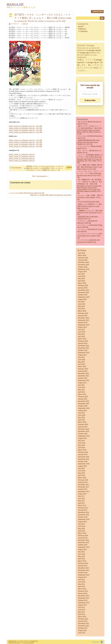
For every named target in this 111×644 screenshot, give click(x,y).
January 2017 (83, 510)
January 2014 (83, 593)
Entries (11, 643)
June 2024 (82, 304)
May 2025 (81, 279)
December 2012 (84, 624)
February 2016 (83, 536)
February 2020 (83, 424)
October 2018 (83, 461)
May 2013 (81, 612)
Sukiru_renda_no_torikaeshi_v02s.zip (22, 156)
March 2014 (82, 589)
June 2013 (82, 610)
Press (36, 641)
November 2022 (84, 348)
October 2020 (83, 406)
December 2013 (84, 596)
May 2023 (81, 334)
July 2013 (81, 607)
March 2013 (82, 617)
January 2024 (83, 316)
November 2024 (84, 292)
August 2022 (82, 355)
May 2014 (81, 584)
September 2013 (84, 603)
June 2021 (82, 387)
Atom (19, 643)
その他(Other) (83, 31)
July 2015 (81, 552)
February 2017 (83, 508)
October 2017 (83, 489)
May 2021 (81, 390)
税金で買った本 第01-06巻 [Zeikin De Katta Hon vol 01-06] (50, 195)
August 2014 (82, 577)
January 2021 (83, 399)
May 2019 (81, 445)
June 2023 (82, 332)
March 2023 (82, 339)
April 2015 (82, 559)
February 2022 (83, 369)
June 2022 (82, 360)
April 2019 (82, 448)
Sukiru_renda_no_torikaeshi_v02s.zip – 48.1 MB (25, 128)
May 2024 (81, 306)
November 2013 (84, 598)
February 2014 (83, 591)
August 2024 (82, 299)
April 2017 (82, 503)
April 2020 (82, 420)
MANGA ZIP (12, 641)
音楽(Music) (82, 29)
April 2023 (82, 336)
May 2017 (81, 501)
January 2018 (83, 482)
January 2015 (83, 566)
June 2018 (82, 471)
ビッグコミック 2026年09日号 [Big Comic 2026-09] (90, 226)
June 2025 (82, 276)
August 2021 (82, 383)
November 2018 (84, 459)
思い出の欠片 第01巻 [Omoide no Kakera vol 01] (89, 123)
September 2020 (84, 408)
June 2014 (82, 582)
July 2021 (81, 385)
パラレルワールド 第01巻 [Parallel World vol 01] (89, 147)
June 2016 (82, 526)
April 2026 (82, 253)
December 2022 (84, 346)
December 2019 (84, 429)
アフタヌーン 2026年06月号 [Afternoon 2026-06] (87, 222)
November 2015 (84, 543)
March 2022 (82, 367)
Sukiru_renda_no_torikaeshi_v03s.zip (22, 161)
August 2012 (82, 630)
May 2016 (81, 529)
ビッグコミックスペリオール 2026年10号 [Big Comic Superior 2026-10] (90, 236)
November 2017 (84, 487)
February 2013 (83, 619)
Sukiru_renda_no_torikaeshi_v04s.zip (22, 158)
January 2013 (83, 621)
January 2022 (83, 371)
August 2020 (82, 411)
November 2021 (84, 376)
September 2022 (84, 353)
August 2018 (82, 466)
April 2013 (82, 614)
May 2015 (81, 556)
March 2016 (82, 533)
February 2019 (83, 452)
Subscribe (90, 100)
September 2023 (84, 325)
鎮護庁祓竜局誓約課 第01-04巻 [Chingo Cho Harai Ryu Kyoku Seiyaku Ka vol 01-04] (88, 142)
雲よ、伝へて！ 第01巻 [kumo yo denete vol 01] (89, 152)
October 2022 (83, 350)
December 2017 (84, 485)
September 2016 (84, 519)
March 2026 (82, 255)
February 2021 (83, 397)
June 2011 (82, 633)
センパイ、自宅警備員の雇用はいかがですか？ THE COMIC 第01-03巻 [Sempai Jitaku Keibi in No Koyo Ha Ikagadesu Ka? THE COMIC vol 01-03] (90, 159)
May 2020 (81, 418)
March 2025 (82, 283)
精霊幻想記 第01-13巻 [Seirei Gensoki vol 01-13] (88, 218)
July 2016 (81, 524)
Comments (27, 643)
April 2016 (82, 531)
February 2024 (83, 313)
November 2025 (84, 265)
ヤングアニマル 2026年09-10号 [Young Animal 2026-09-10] (89, 241)
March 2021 (82, 394)
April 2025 (82, 281)
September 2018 (84, 464)
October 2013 (83, 600)
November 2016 (84, 515)
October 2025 (83, 267)
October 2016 (83, 517)
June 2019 (82, 443)
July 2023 (81, 330)
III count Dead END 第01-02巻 (89, 202)
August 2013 (82, 605)
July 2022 (81, 357)
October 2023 (83, 323)
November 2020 (84, 404)
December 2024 (84, 290)
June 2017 (82, 499)
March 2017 (82, 505)
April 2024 (82, 309)
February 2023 (83, 341)
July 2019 (81, 441)
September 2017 (84, 492)
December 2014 (84, 568)
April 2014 (82, 587)
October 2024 (83, 295)
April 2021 (82, 392)
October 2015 (83, 545)
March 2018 (82, 478)
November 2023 (84, 320)
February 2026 (83, 258)
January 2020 (83, 427)
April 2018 (82, 475)
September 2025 (84, 269)
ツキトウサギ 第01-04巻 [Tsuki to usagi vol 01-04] (27, 193)
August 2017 (82, 494)
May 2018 (81, 473)
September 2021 (84, 380)
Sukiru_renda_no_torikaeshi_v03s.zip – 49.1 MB (25, 130)
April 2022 (82, 364)
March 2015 (82, 561)
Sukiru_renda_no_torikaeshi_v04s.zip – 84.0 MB (25, 132)
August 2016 (82, 522)
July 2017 (81, 496)
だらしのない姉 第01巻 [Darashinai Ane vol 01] (90, 137)
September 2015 (84, 547)
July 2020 (81, 413)
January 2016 (83, 538)
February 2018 (83, 480)
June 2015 (82, 554)
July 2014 (81, 580)
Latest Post (98, 11)
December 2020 (84, 401)
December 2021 (84, 374)
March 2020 (82, 422)
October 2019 (83, 434)
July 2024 (81, 302)
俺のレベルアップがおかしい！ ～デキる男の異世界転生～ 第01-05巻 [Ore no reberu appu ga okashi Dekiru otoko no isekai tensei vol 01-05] (90, 130)
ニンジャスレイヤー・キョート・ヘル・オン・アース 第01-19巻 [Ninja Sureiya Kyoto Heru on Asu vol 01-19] (90, 174)
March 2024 (82, 311)
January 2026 (83, 260)
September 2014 (84, 575)
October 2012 (83, 628)
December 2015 (84, 540)
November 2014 (84, 570)
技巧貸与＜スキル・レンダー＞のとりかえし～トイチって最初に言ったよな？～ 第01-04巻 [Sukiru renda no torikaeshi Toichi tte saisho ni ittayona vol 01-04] (43, 18)
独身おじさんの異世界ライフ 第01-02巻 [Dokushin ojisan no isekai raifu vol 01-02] (90, 206)
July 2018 (81, 468)
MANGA (25, 24)
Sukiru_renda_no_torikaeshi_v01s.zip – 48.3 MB (25, 126)
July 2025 (81, 274)
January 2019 (83, 455)
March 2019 (82, 450)
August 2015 (82, 549)
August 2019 (82, 438)
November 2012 (84, 626)
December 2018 (84, 457)
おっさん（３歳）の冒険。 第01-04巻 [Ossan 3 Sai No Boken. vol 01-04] (90, 197)
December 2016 (84, 512)
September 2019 (84, 436)
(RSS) (15, 643)
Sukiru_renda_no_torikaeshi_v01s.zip (22, 154)
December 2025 (84, 262)
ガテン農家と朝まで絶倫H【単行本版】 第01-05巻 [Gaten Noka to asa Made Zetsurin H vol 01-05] (90, 167)
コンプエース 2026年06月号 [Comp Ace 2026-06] (90, 230)
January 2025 (83, 288)
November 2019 (84, 431)
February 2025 (83, 286)
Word (32, 641)
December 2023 (84, 318)
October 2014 (83, 573)
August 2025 (82, 272)
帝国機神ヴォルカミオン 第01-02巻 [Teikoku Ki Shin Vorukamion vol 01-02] (90, 213)
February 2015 (83, 563)
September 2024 (84, 297)
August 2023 (82, 327)
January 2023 (83, 343)
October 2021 (83, 378)
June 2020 (82, 415)
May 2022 (81, 362)
